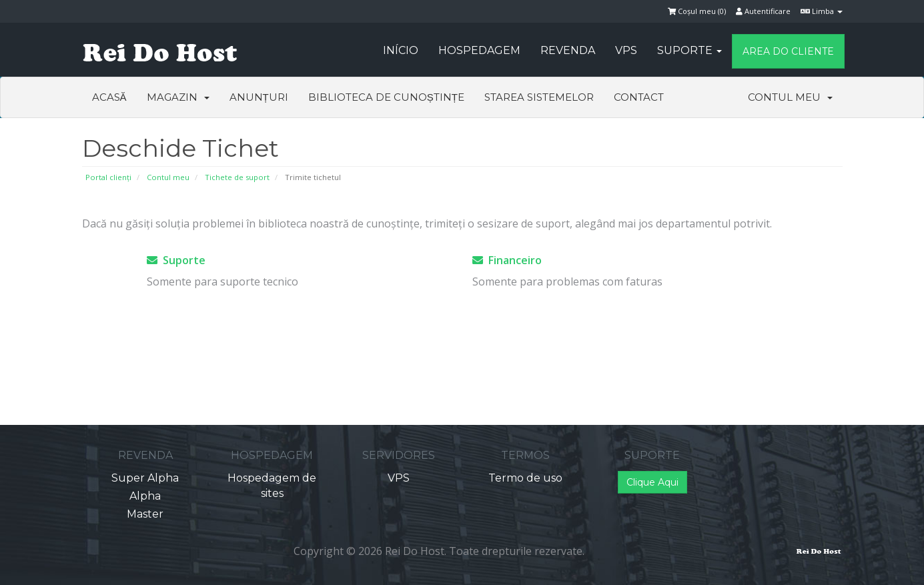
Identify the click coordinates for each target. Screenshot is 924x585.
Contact (639, 97)
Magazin (178, 97)
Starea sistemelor (539, 97)
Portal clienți (108, 177)
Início (401, 50)
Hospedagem (479, 50)
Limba (822, 11)
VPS (626, 50)
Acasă (109, 97)
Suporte (689, 50)
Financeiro (507, 260)
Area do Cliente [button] (788, 51)
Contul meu (790, 97)
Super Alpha (145, 478)
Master (145, 514)
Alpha (145, 496)
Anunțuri (259, 97)
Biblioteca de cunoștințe (386, 97)
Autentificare (763, 11)
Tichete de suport (237, 177)
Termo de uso (525, 478)
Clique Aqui (652, 482)
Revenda (568, 50)
